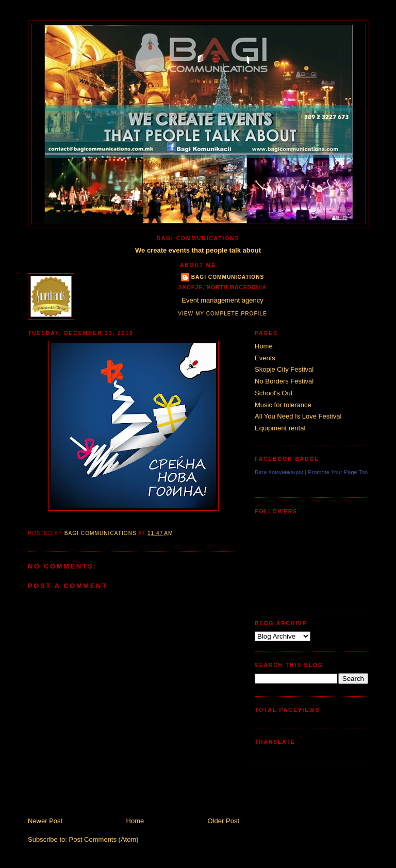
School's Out (274, 393)
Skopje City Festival (284, 369)
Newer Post (45, 821)
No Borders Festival (284, 381)
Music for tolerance (283, 405)
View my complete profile (222, 314)
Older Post (224, 821)
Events (265, 358)
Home (135, 821)
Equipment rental (280, 428)
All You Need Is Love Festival (298, 416)
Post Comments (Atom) (104, 839)
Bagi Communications (228, 277)
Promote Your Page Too (338, 472)
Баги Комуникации (279, 472)
